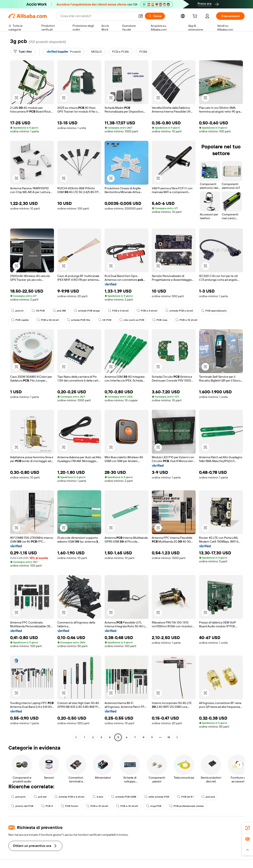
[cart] (196, 17)
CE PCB (105, 320)
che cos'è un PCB (132, 320)
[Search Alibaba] (98, 16)
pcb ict (17, 311)
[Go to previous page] (76, 737)
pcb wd (40, 797)
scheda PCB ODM (124, 797)
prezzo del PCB (22, 806)
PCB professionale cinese (186, 806)
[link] (248, 828)
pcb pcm (18, 797)
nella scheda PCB (157, 797)
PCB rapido (20, 320)
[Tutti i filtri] (23, 52)
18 (169, 737)
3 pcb (98, 797)
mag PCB (154, 806)
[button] (141, 16)
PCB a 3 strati (118, 311)
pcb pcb (208, 797)
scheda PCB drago (87, 311)
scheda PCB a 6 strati (69, 797)
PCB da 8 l (185, 797)
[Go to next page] (177, 737)
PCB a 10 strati (186, 320)
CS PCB (38, 311)
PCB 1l (47, 806)
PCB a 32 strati (48, 320)
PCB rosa (160, 320)
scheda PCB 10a (79, 320)
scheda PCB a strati (179, 311)
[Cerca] (155, 16)
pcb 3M (59, 311)
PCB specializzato (214, 311)
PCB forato (70, 806)
